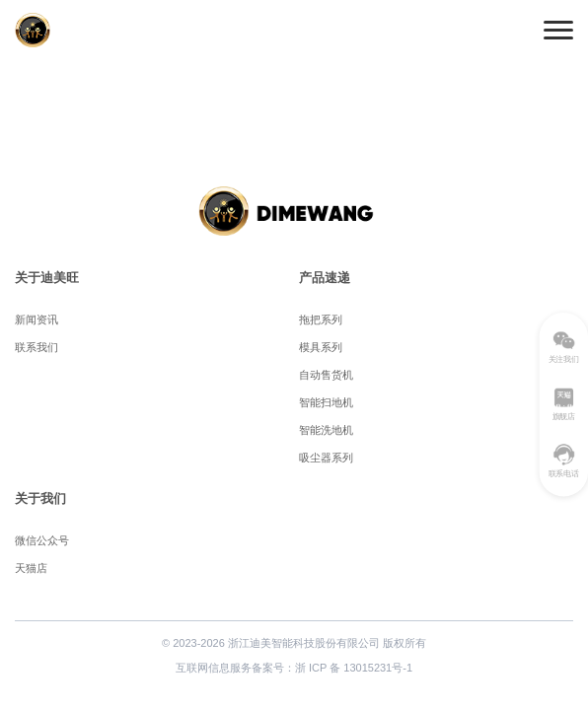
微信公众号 (42, 540)
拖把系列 (321, 319)
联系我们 (37, 347)
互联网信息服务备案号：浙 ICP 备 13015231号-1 (294, 668)
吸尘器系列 (326, 458)
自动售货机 (326, 375)
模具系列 (321, 347)
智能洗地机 (326, 430)
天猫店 (31, 568)
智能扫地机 (326, 402)
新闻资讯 (37, 319)
